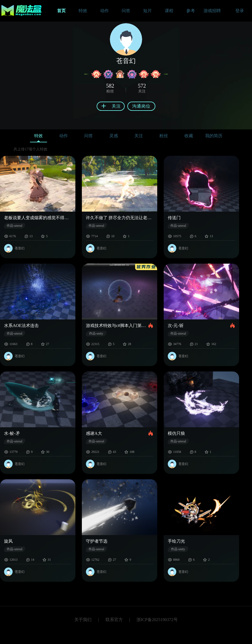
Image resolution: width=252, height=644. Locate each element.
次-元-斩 (176, 326)
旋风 (8, 541)
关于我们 (83, 620)
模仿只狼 (176, 433)
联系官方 (114, 620)
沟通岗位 (141, 106)
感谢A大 (94, 433)
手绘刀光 (176, 541)
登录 (240, 11)
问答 (89, 136)
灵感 (114, 136)
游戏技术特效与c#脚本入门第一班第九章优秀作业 (117, 326)
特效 (38, 137)
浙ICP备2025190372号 (157, 620)
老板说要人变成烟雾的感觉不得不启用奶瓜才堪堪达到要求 (38, 218)
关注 (139, 136)
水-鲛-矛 (12, 433)
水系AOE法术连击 (21, 326)
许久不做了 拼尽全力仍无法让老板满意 (120, 218)
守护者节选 (97, 541)
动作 (64, 136)
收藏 (189, 136)
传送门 (174, 218)
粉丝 (164, 136)
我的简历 (214, 136)
